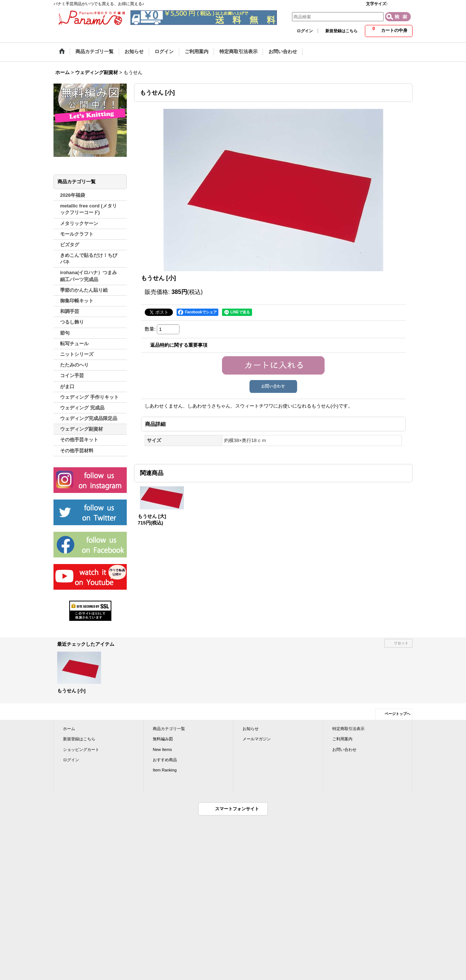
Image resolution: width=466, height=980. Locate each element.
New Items (162, 749)
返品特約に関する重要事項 (179, 345)
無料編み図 (163, 739)
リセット (401, 643)
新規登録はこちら (341, 31)
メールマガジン (257, 739)
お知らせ (251, 729)
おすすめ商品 (165, 760)
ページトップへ (397, 714)
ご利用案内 (342, 739)
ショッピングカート (81, 749)
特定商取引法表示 (348, 729)
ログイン (305, 31)
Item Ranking (165, 770)
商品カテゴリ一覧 (169, 729)
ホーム (69, 729)
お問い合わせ (344, 749)
